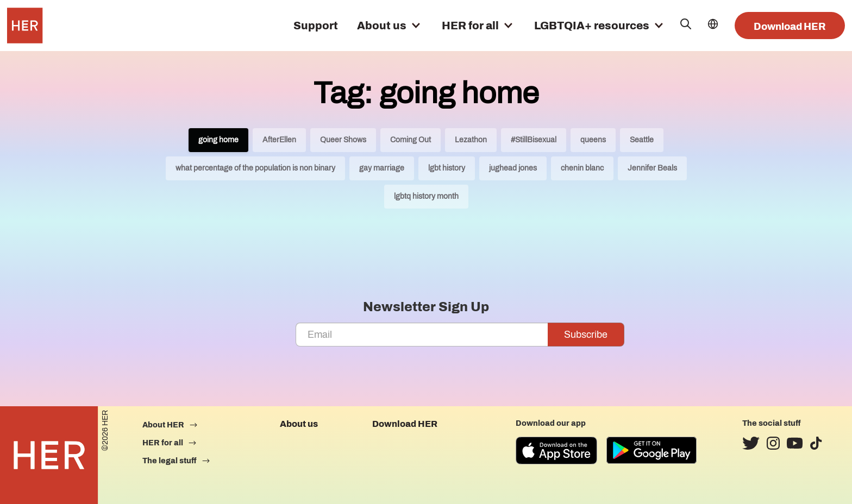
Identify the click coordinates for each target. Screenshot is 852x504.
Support (316, 26)
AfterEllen (279, 140)
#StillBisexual (534, 140)
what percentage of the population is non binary (255, 168)
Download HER (790, 27)
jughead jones (513, 168)
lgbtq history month (426, 196)
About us (382, 26)
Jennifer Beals (652, 168)
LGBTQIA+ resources (592, 26)
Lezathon (471, 140)
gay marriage (382, 168)
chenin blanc (582, 168)
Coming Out (411, 140)
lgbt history (447, 168)
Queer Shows (343, 140)
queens (593, 140)
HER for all (470, 26)
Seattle (642, 140)
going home (218, 140)
